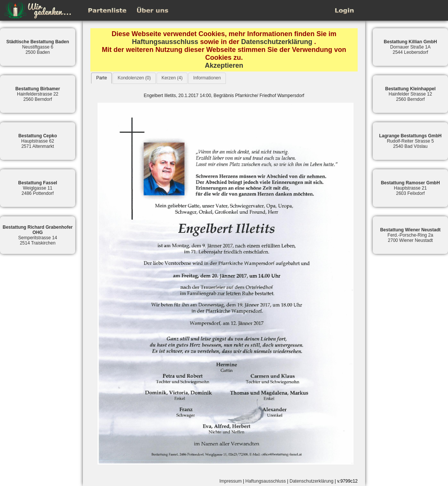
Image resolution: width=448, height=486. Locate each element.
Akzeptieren (224, 65)
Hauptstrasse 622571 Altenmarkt (38, 141)
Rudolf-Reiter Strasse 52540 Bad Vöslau (410, 141)
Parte (101, 78)
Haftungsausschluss (165, 42)
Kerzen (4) (172, 78)
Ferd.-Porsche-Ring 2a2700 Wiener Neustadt (411, 235)
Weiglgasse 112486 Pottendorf (37, 188)
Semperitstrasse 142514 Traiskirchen (38, 235)
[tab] (101, 78)
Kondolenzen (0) (134, 78)
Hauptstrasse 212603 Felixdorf (411, 188)
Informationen (207, 78)
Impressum (231, 481)
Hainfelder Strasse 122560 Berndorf (410, 94)
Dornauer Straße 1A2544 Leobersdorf (410, 47)
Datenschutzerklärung (277, 42)
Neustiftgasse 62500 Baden (38, 47)
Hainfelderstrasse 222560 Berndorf (38, 94)
